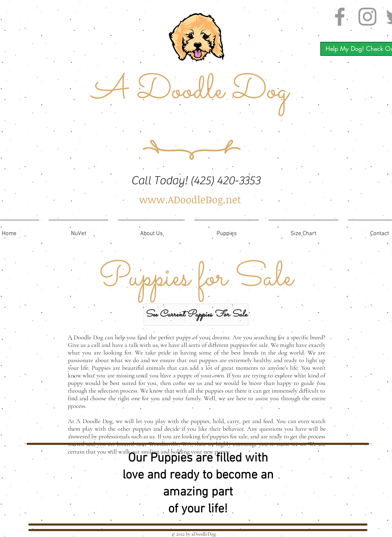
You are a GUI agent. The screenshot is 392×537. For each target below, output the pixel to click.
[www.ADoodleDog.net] (190, 200)
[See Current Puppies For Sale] (196, 315)
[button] (227, 231)
